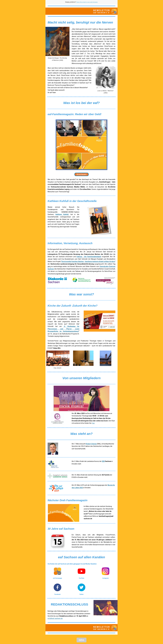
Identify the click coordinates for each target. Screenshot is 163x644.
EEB (103, 461)
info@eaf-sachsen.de (55, 618)
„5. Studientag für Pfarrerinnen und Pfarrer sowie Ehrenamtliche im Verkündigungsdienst (63, 329)
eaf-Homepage (58, 578)
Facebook (57, 594)
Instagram (105, 578)
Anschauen (81, 174)
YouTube (81, 578)
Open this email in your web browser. (87, 2)
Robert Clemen (91, 444)
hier (93, 423)
